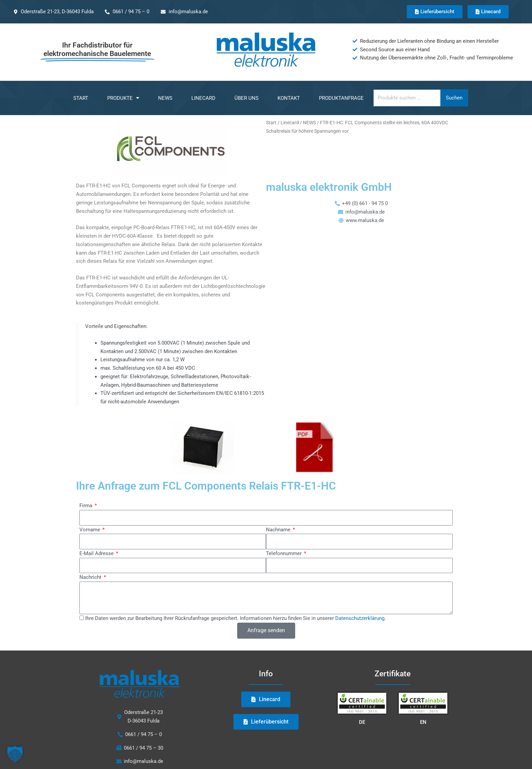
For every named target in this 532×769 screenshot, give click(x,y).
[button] (15, 754)
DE (362, 722)
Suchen (454, 98)
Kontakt (289, 98)
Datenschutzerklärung (360, 618)
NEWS (165, 98)
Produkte (123, 98)
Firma (87, 506)
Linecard (203, 98)
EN (423, 722)
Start (81, 98)
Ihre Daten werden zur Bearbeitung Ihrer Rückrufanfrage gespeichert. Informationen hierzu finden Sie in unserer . (235, 618)
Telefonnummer (284, 553)
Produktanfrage (341, 98)
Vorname (90, 530)
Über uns (246, 98)
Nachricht (91, 577)
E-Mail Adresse (97, 553)
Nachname (279, 530)
